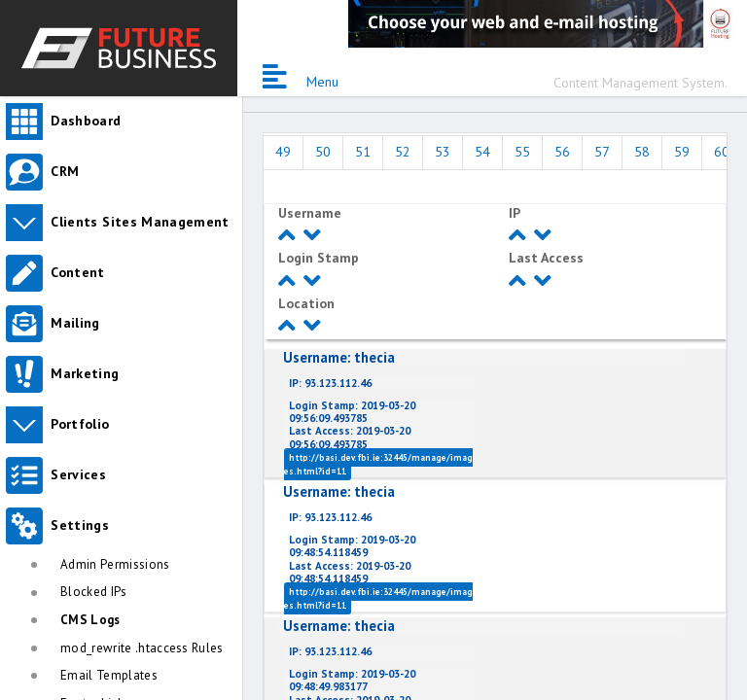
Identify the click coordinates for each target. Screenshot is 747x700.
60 (722, 152)
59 (682, 152)
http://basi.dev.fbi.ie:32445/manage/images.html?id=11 (378, 464)
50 (323, 152)
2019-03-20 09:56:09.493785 (352, 412)
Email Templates (109, 675)
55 (522, 152)
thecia (339, 357)
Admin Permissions (115, 564)
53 (443, 152)
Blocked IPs (94, 592)
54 (482, 152)
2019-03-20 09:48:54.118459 (352, 546)
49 (283, 152)
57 (602, 152)
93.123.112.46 (330, 384)
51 (363, 152)
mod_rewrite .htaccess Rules (142, 648)
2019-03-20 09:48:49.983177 (352, 681)
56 (562, 152)
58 (642, 152)
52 (403, 152)
